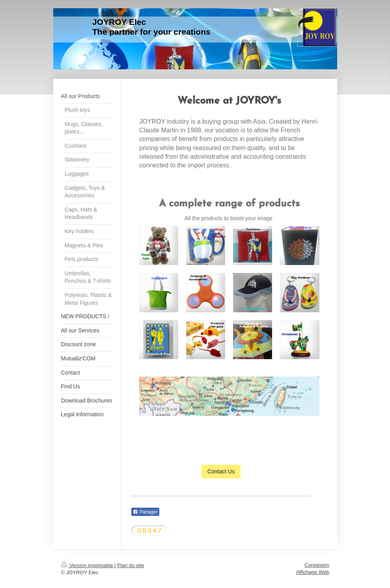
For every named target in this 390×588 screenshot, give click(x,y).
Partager (145, 512)
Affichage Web (312, 572)
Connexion (317, 565)
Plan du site (131, 565)
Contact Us (221, 471)
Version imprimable (88, 565)
